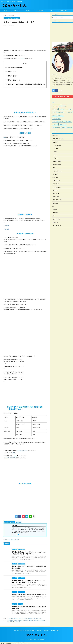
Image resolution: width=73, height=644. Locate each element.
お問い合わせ (47, 631)
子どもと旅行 (40, 10)
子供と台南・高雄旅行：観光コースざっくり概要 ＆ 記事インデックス (24, 618)
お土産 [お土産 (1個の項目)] (64, 106)
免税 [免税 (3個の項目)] (54, 115)
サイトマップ (40, 631)
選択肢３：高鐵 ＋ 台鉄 (13, 80)
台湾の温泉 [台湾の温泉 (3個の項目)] (68, 121)
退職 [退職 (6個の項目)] (64, 127)
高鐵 (37, 117)
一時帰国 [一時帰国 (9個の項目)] (69, 112)
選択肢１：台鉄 (11, 72)
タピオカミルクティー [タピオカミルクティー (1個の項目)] (65, 109)
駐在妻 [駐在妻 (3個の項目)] (70, 127)
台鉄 (5, 137)
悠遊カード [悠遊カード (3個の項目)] (63, 124)
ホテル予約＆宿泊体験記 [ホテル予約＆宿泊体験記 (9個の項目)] (58, 112)
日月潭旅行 (13, 458)
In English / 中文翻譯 (63, 10)
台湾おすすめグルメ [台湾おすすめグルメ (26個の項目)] (58, 121)
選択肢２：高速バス (12, 76)
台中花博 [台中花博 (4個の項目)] (61, 115)
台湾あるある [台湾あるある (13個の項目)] (56, 118)
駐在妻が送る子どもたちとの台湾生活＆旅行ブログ (36, 639)
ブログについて (17, 10)
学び (51, 10)
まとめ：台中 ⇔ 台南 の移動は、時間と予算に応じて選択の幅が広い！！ (26, 84)
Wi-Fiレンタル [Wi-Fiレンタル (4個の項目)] (56, 106)
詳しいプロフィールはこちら (62, 96)
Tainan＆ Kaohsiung (22, 451)
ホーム (6, 10)
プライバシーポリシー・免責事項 (29, 631)
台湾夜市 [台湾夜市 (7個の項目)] (55, 124)
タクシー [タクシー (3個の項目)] (55, 109)
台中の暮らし (29, 10)
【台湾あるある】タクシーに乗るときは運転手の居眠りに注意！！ (29, 594)
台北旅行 (7, 458)
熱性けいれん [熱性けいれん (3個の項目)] (56, 127)
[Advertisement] (25, 99)
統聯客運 (7, 226)
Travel (16, 456)
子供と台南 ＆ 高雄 (15, 540)
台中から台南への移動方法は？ (15, 68)
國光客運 (7, 229)
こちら (22, 59)
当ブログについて (17, 631)
